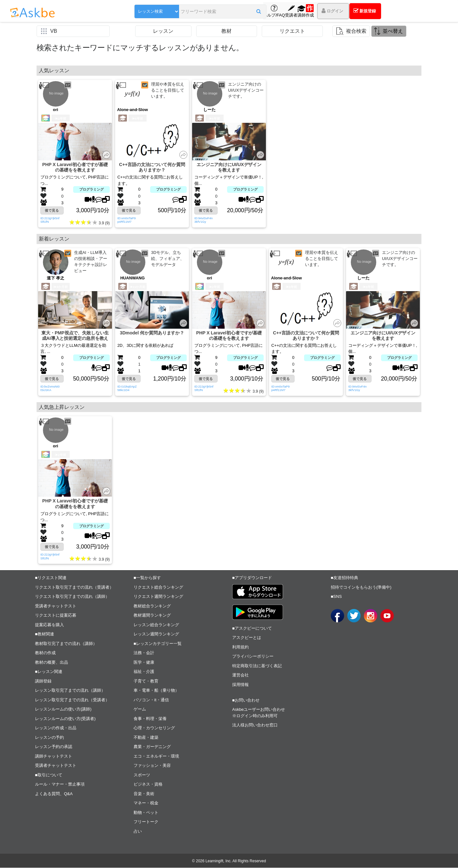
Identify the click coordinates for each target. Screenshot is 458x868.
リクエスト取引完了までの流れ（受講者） (74, 588)
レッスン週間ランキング (156, 634)
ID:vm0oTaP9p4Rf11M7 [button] (127, 220)
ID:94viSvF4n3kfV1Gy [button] (204, 220)
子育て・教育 (146, 681)
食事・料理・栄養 (150, 719)
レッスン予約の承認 (54, 747)
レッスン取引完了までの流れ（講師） (70, 691)
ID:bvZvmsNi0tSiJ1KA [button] (50, 388)
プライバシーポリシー (253, 657)
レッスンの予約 (49, 738)
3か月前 (60, 287)
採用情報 (240, 685)
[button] (234, 12)
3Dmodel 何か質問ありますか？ (152, 333)
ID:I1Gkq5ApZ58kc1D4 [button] (127, 388)
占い (138, 832)
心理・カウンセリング (154, 728)
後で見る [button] (52, 210)
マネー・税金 (146, 803)
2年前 (60, 119)
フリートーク (146, 822)
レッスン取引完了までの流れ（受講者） (72, 700)
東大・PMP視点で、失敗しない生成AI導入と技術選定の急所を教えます (75, 336)
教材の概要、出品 (52, 663)
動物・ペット (146, 813)
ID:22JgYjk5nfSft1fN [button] (50, 220)
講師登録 (43, 681)
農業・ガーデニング (152, 747)
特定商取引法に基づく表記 (257, 666)
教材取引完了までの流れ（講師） (66, 644)
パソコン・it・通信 (151, 700)
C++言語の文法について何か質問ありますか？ (152, 167)
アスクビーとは (247, 638)
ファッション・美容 (152, 766)
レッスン (163, 31)
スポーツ (142, 775)
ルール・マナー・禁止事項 (60, 784)
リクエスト (292, 31)
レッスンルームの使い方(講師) (63, 709)
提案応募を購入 (49, 625)
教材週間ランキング (152, 616)
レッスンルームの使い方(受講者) (65, 719)
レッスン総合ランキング (156, 625)
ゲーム (140, 709)
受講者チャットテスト (56, 606)
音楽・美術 (144, 794)
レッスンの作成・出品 (56, 728)
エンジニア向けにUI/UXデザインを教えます (229, 167)
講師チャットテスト (54, 756)
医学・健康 (144, 663)
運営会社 (240, 675)
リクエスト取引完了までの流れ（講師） (72, 597)
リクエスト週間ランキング (158, 597)
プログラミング (91, 190)
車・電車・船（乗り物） (156, 691)
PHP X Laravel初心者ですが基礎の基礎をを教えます (75, 167)
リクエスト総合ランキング (158, 588)
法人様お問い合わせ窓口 (255, 725)
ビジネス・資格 (148, 784)
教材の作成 (45, 653)
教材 (226, 31)
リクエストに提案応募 (56, 616)
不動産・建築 (146, 738)
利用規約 (240, 647)
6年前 (137, 119)
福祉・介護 (144, 672)
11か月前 (138, 287)
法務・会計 (144, 653)
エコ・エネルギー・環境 (156, 756)
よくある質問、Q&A (54, 794)
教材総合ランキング (152, 606)
